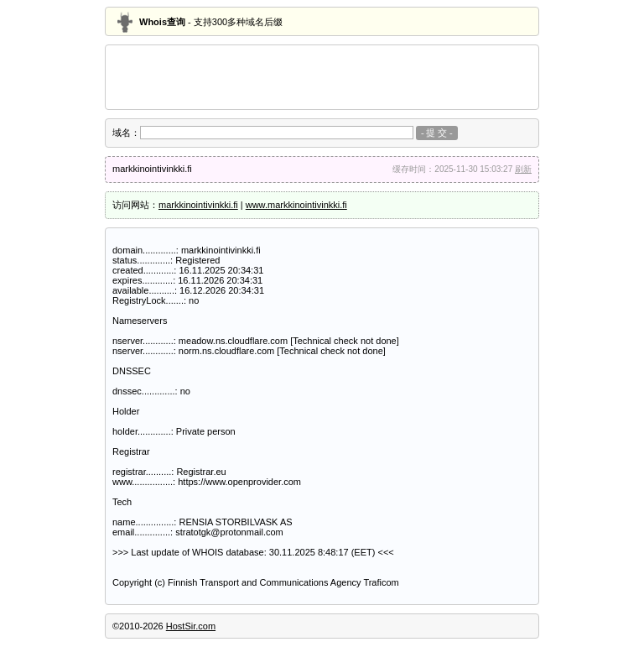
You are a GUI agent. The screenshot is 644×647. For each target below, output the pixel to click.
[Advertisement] (322, 77)
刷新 (523, 169)
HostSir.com (191, 626)
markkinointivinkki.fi (198, 205)
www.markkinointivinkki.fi (296, 205)
